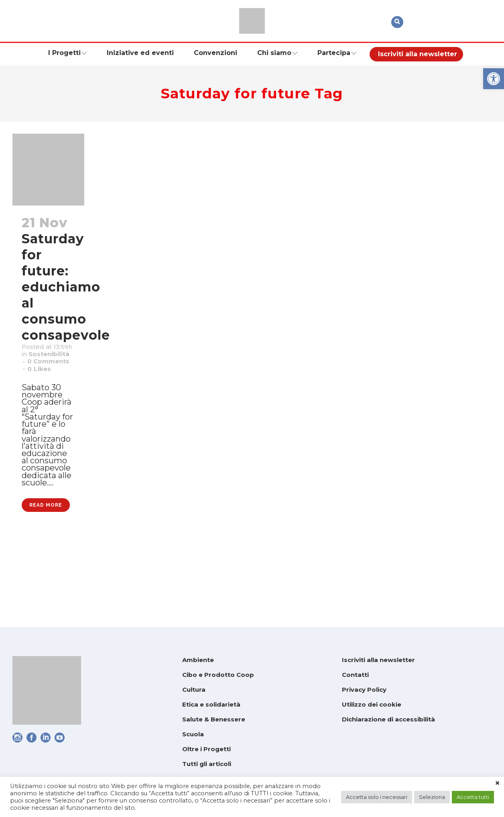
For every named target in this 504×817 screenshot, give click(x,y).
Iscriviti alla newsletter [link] (378, 660)
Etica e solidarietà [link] (211, 704)
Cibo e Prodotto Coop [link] (218, 675)
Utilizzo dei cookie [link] (372, 704)
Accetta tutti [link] (473, 797)
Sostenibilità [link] (48, 369)
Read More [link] (46, 582)
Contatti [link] (355, 675)
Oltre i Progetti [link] (206, 749)
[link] (494, 79)
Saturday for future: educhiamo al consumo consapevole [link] (66, 287)
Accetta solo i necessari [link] (377, 797)
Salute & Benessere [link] (214, 719)
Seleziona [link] (432, 797)
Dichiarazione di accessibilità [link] (388, 719)
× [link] (497, 783)
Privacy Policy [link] (364, 690)
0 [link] (42, 401)
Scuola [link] (193, 734)
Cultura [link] (194, 690)
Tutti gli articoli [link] (207, 764)
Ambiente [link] (198, 660)
